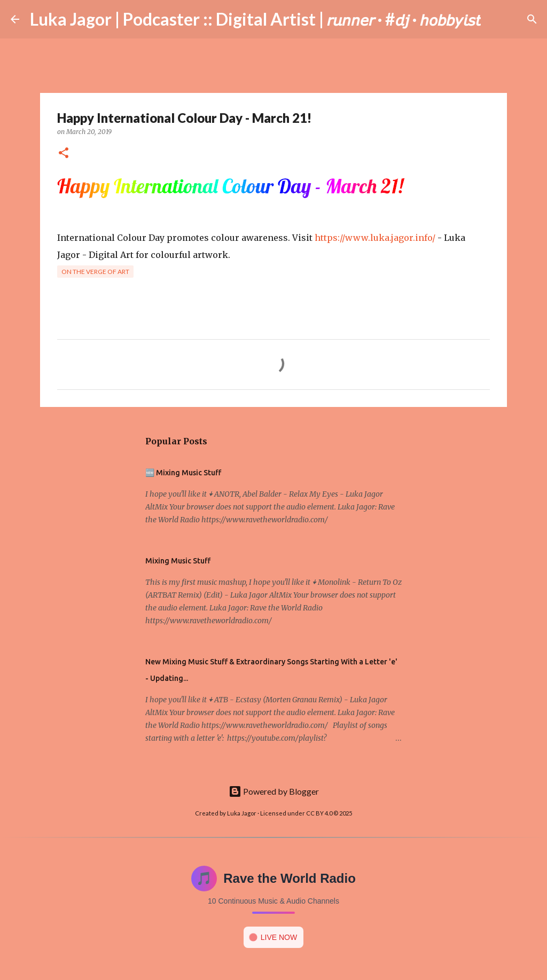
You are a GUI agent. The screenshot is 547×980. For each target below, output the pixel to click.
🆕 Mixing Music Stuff (183, 473)
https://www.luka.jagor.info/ (375, 238)
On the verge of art (95, 272)
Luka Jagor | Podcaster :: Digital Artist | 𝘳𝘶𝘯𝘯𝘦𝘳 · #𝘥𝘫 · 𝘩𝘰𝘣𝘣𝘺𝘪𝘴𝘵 (255, 19)
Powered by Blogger (274, 791)
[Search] (496, 19)
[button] (64, 154)
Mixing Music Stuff (178, 561)
